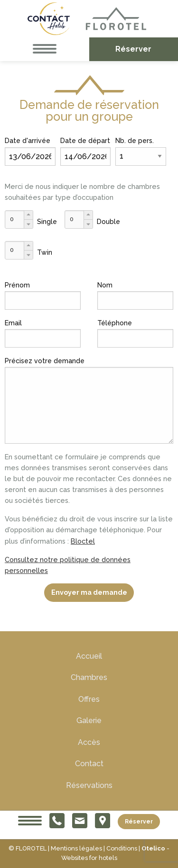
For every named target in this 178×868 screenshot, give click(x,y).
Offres (89, 699)
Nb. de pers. (135, 141)
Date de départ (85, 141)
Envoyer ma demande (89, 592)
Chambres (89, 677)
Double (108, 222)
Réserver (139, 821)
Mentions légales (76, 848)
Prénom (17, 285)
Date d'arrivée (28, 141)
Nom (105, 285)
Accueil (89, 656)
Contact (89, 764)
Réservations (89, 785)
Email (13, 323)
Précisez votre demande (45, 361)
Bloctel (83, 541)
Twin (45, 252)
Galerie (89, 720)
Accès (89, 742)
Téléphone (115, 323)
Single (47, 222)
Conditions (122, 848)
